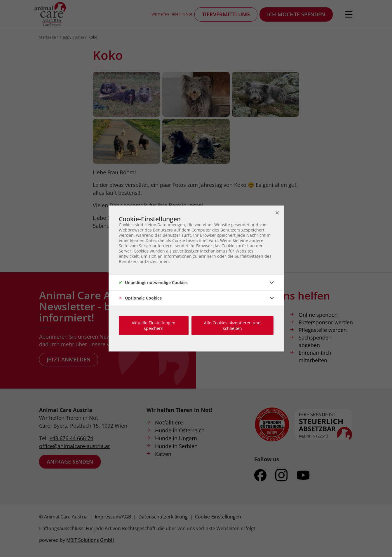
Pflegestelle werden (323, 330)
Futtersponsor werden (326, 322)
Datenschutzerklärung (163, 517)
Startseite (47, 37)
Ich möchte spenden (296, 14)
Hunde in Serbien (176, 446)
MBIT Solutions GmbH (90, 540)
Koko (93, 37)
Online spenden (318, 315)
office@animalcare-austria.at (74, 446)
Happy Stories (72, 37)
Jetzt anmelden (69, 359)
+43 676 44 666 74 (71, 438)
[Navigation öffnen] (349, 15)
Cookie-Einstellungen (218, 517)
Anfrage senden (70, 462)
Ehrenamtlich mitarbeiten (315, 356)
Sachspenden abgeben (315, 341)
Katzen (163, 454)
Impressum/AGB (113, 517)
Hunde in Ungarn (176, 438)
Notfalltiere (169, 422)
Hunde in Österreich (180, 430)
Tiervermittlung (226, 14)
